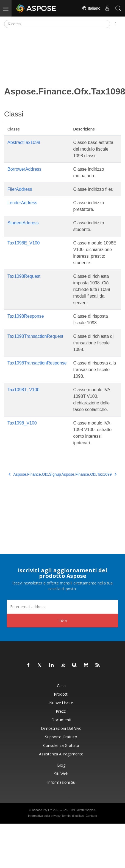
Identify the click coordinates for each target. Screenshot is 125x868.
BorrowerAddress (24, 169)
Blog (61, 765)
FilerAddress (20, 189)
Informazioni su (61, 782)
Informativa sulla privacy (44, 816)
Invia (63, 620)
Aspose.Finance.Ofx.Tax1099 (89, 474)
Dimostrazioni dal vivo (61, 728)
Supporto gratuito (61, 737)
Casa (61, 686)
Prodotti (61, 694)
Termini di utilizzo (73, 816)
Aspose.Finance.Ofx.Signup (35, 474)
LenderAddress (22, 203)
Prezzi (61, 711)
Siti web (61, 774)
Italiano (91, 8)
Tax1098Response (26, 316)
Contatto (91, 816)
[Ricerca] (57, 24)
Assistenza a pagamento (61, 754)
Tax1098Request (24, 276)
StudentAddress (23, 223)
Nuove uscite (61, 703)
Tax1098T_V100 (23, 390)
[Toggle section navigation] (116, 24)
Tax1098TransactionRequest (35, 336)
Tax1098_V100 (22, 423)
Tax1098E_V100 (23, 243)
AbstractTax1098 (24, 142)
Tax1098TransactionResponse (37, 363)
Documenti (61, 720)
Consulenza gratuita (61, 745)
